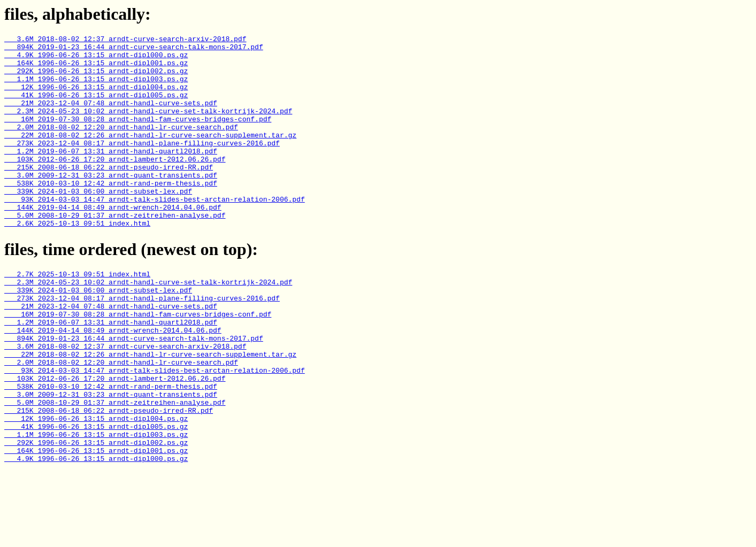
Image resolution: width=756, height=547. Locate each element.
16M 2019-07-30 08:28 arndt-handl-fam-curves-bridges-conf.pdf (138, 136)
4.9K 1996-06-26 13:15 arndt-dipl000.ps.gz (96, 59)
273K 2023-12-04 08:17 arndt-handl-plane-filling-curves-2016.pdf (142, 165)
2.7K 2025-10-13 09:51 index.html (77, 314)
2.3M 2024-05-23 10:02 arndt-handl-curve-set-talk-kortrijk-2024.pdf (148, 127)
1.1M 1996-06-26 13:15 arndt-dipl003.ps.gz (96, 88)
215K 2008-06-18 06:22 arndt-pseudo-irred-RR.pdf (109, 194)
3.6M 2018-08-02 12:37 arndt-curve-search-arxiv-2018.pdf (125, 40)
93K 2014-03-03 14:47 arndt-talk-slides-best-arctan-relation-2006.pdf (155, 233)
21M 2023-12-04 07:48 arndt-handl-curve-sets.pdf (111, 117)
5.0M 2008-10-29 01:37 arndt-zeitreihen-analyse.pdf (115, 252)
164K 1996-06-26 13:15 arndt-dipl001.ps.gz (96, 69)
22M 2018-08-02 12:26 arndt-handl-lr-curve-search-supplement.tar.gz (150, 156)
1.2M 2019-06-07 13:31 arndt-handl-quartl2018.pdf (111, 175)
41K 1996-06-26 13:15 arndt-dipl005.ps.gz (96, 107)
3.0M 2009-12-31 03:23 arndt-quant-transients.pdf (111, 204)
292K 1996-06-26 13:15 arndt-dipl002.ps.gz (96, 79)
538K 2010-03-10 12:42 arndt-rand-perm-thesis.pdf (111, 213)
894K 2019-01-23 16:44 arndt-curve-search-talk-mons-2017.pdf (134, 50)
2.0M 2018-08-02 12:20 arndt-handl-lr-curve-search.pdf (121, 146)
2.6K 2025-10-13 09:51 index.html (77, 261)
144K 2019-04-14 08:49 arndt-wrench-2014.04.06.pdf (113, 242)
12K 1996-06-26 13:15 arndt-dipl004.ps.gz (96, 98)
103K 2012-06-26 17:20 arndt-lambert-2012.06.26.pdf (115, 184)
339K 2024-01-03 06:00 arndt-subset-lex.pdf (98, 223)
